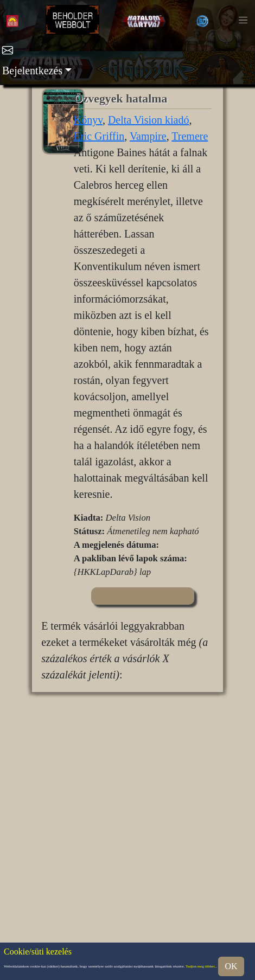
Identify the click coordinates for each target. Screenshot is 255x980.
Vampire (148, 136)
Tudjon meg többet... (202, 966)
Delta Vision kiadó (149, 120)
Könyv (88, 120)
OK (231, 966)
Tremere (190, 136)
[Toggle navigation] (243, 20)
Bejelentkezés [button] (32, 71)
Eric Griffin (99, 136)
